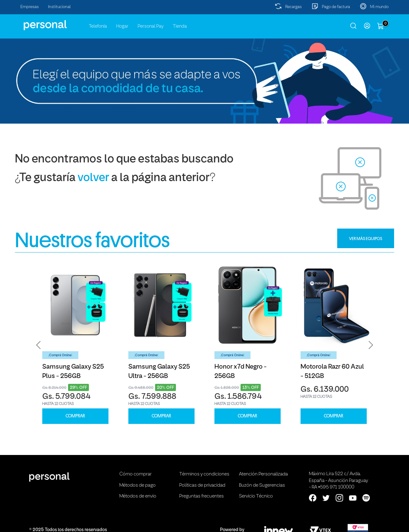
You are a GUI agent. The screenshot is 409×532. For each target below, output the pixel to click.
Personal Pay (151, 26)
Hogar (122, 26)
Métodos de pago (138, 485)
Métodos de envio (138, 496)
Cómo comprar (136, 474)
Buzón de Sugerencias (262, 485)
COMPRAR (75, 416)
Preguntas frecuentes (202, 496)
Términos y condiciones (204, 474)
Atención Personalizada (263, 474)
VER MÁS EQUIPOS (366, 239)
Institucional (60, 7)
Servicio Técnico (256, 496)
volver (93, 178)
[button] (39, 345)
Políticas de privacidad (202, 485)
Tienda (180, 26)
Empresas (30, 7)
